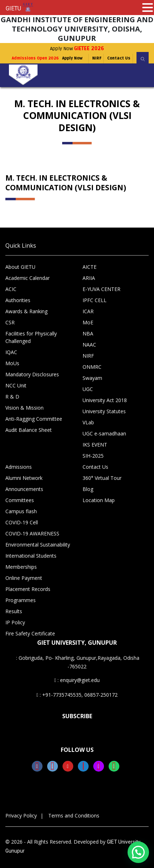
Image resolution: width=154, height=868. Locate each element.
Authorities (18, 300)
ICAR (88, 311)
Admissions (19, 467)
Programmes (21, 600)
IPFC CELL (95, 300)
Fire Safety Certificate (30, 633)
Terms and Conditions (74, 815)
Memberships (21, 567)
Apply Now (77, 49)
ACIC (11, 289)
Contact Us (119, 58)
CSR (10, 322)
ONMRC (92, 367)
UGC (88, 389)
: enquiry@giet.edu (77, 680)
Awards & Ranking (26, 311)
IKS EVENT (95, 445)
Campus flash (21, 511)
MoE (88, 322)
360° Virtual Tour (102, 478)
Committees (20, 500)
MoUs (12, 363)
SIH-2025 (93, 456)
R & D (12, 397)
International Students (31, 556)
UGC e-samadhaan (104, 433)
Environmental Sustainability (38, 545)
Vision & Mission (24, 408)
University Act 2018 (105, 400)
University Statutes (104, 411)
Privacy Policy (21, 815)
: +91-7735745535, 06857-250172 (77, 695)
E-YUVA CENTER (101, 289)
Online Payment (24, 578)
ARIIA (89, 278)
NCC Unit (16, 385)
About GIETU (20, 267)
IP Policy (15, 622)
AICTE (90, 267)
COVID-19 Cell (22, 522)
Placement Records (28, 589)
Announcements (24, 489)
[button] (138, 852)
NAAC (89, 345)
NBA (88, 333)
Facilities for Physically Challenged (31, 337)
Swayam (92, 378)
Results (14, 611)
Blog (88, 489)
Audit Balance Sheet (29, 430)
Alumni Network (24, 478)
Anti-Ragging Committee (34, 419)
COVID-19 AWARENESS (32, 533)
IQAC (11, 352)
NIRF (97, 58)
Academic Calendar (28, 278)
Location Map (99, 500)
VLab (88, 422)
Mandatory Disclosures (32, 374)
